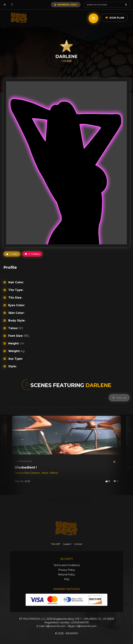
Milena (54, 473)
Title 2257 (56, 544)
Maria (45, 473)
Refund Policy (66, 575)
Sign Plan (115, 18)
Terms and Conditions (67, 565)
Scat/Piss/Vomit (23, 461)
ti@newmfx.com (55, 626)
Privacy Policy (67, 570)
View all (119, 398)
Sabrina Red (22, 473)
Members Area (66, 5)
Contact (78, 544)
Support (67, 544)
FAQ (67, 579)
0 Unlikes (32, 254)
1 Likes (12, 254)
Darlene (35, 473)
